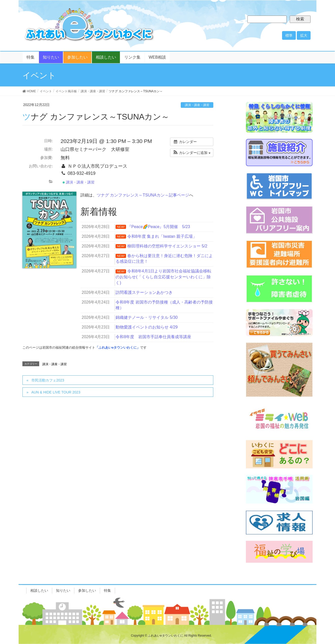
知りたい (63, 590)
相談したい (39, 590)
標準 (289, 35)
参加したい (87, 590)
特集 (107, 590)
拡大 (304, 35)
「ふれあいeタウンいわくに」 (118, 347)
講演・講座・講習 (197, 105)
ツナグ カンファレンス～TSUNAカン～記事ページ (143, 195)
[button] (192, 153)
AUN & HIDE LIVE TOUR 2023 (56, 392)
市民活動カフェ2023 (48, 380)
